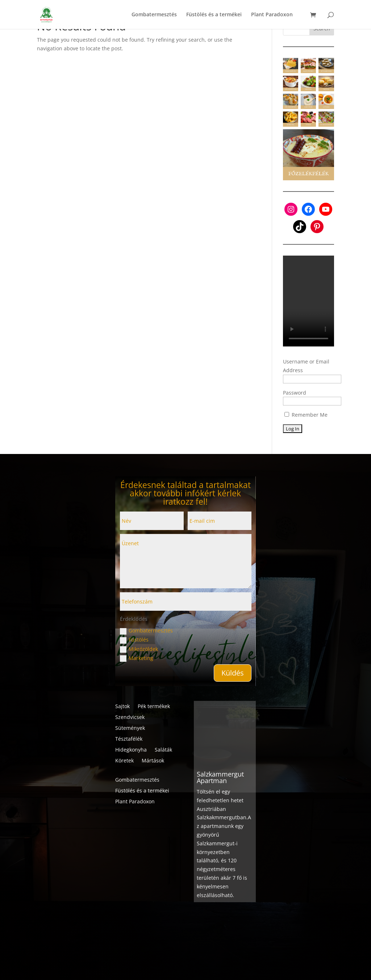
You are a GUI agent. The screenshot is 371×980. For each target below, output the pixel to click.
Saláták (163, 750)
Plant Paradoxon (135, 802)
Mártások (153, 761)
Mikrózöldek (139, 649)
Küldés (233, 673)
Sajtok (122, 707)
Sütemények (130, 728)
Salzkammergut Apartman (220, 763)
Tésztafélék (129, 739)
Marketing (137, 658)
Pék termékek (154, 707)
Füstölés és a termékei (142, 791)
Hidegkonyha (131, 750)
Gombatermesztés (146, 631)
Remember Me (306, 415)
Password (295, 393)
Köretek (124, 761)
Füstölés (134, 640)
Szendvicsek (130, 718)
